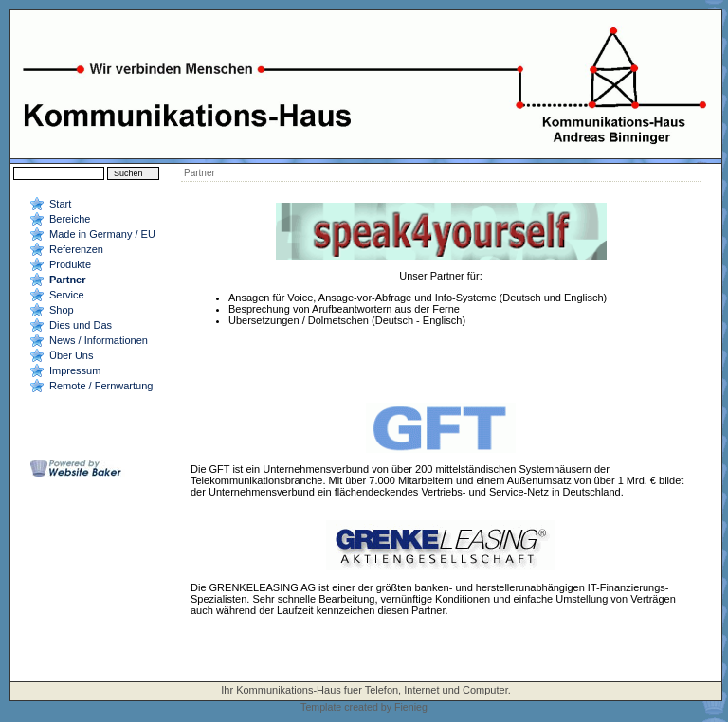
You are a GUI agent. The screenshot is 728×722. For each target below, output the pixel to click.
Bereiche (70, 219)
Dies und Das (81, 325)
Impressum (75, 370)
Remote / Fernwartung (101, 386)
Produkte (70, 264)
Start (60, 204)
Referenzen (76, 249)
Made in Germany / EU (102, 234)
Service (67, 295)
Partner (68, 280)
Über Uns (71, 355)
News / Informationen (99, 340)
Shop (62, 310)
